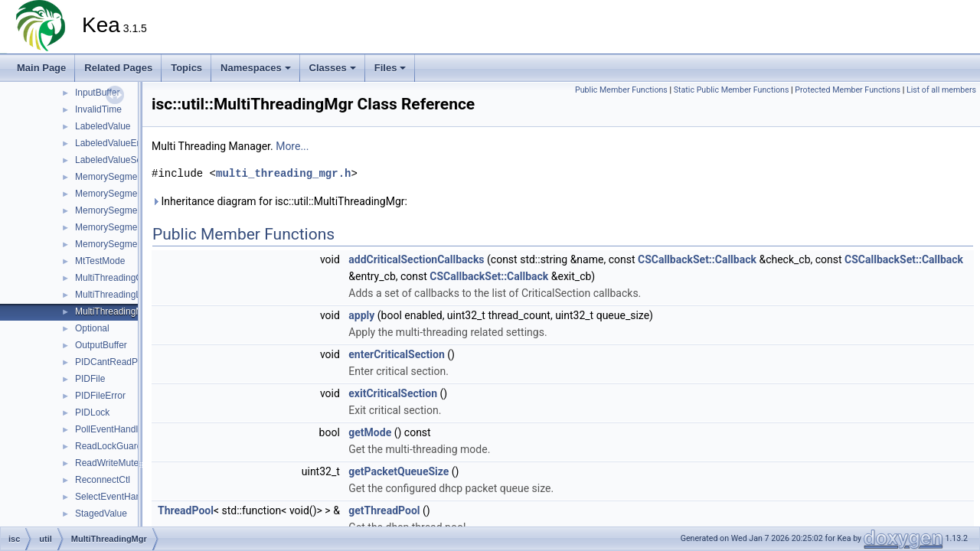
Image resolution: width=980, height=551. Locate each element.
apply (361, 315)
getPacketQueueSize (399, 471)
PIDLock (92, 412)
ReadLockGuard (108, 446)
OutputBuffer (101, 345)
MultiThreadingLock (115, 295)
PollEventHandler (111, 429)
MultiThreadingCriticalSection (135, 278)
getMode (370, 432)
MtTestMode (100, 261)
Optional (92, 328)
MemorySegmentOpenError (131, 244)
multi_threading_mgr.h (283, 173)
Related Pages (118, 68)
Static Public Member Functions (732, 90)
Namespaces (256, 68)
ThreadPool (186, 510)
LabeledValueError (113, 143)
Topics (186, 68)
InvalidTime (98, 109)
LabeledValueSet (110, 160)
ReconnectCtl (103, 480)
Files (390, 68)
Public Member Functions (621, 90)
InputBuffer (98, 93)
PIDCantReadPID (111, 362)
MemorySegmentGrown (124, 210)
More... (292, 146)
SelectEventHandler (116, 497)
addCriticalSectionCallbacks (416, 259)
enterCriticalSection (396, 354)
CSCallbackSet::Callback (697, 259)
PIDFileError (100, 396)
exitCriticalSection (393, 393)
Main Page (41, 68)
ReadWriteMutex (109, 463)
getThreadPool (384, 510)
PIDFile (90, 379)
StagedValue (101, 514)
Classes (333, 68)
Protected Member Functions (848, 90)
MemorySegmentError (120, 194)
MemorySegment (110, 177)
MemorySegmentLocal (121, 227)
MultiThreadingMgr (113, 311)
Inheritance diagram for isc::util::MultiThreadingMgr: (279, 201)
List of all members (941, 90)
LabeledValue (103, 126)
